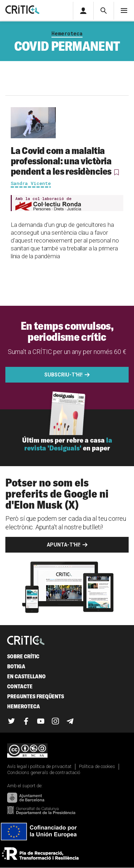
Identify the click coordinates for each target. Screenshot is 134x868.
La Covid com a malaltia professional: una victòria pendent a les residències (61, 161)
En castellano (26, 676)
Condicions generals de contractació (44, 772)
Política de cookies (97, 766)
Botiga (16, 666)
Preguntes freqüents (36, 696)
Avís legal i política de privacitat (39, 766)
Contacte (20, 686)
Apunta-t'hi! (64, 545)
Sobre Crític (23, 656)
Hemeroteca (67, 33)
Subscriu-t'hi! (63, 375)
